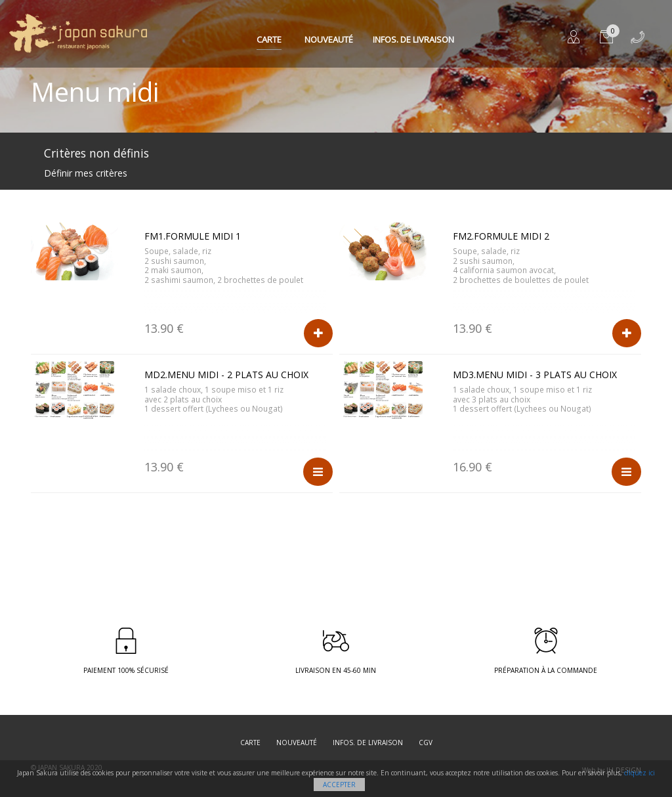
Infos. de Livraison (413, 39)
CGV (426, 743)
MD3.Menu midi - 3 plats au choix (535, 375)
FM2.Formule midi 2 (501, 236)
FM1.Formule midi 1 (193, 236)
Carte (269, 39)
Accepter (339, 785)
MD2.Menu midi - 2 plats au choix (226, 375)
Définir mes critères (86, 173)
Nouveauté (329, 39)
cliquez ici (640, 773)
